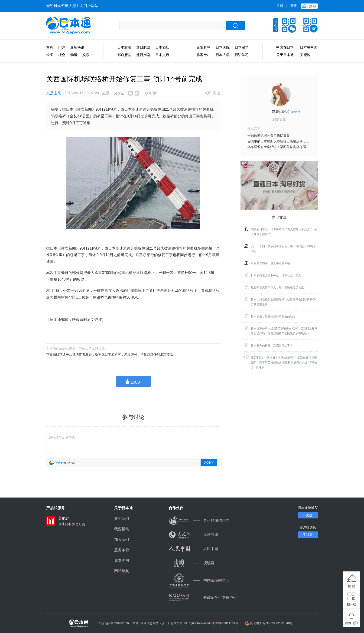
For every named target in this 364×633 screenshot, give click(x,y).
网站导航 (122, 571)
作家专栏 (204, 55)
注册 (280, 6)
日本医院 (223, 47)
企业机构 (204, 47)
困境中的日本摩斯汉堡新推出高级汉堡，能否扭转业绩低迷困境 (293, 141)
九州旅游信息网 (199, 520)
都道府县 (124, 55)
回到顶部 (351, 623)
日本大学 (223, 55)
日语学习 (242, 55)
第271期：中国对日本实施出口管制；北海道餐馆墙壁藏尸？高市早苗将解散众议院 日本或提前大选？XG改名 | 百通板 (284, 363)
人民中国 (193, 549)
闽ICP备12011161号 (225, 623)
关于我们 (122, 519)
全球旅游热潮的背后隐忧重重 (269, 136)
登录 (293, 6)
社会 (62, 55)
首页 (50, 47)
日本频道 (193, 535)
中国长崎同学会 (199, 580)
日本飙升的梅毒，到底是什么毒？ (272, 346)
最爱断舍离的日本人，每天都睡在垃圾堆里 (277, 287)
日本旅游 (124, 47)
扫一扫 (351, 604)
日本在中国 (309, 47)
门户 (62, 47)
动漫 (74, 55)
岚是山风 (54, 93)
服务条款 (122, 550)
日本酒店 (162, 47)
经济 (50, 55)
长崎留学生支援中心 (203, 598)
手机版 (308, 535)
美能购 (305, 55)
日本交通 (162, 55)
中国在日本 (285, 47)
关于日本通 (285, 55)
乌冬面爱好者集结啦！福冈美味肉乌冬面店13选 (282, 147)
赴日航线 (143, 47)
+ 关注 (308, 515)
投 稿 (351, 586)
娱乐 (86, 55)
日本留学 (242, 47)
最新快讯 (77, 47)
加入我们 (122, 539)
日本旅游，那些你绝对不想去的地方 (273, 316)
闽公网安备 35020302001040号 (271, 623)
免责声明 (122, 560)
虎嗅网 (192, 563)
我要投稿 (122, 529)
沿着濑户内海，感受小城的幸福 (270, 263)
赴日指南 (143, 55)
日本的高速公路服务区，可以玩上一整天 (276, 275)
